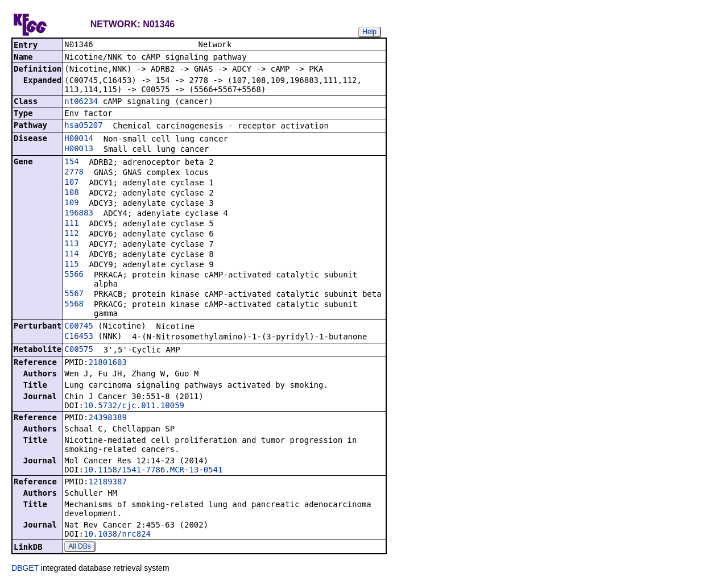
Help (369, 32)
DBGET (25, 569)
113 (71, 244)
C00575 (79, 350)
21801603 (107, 363)
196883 (79, 214)
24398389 (107, 418)
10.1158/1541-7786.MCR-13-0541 (153, 471)
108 (71, 193)
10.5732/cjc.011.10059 (134, 406)
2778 (74, 173)
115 (71, 265)
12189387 (107, 483)
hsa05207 (83, 126)
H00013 (79, 150)
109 (71, 204)
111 (71, 224)
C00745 (79, 327)
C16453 (79, 337)
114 (71, 255)
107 (71, 183)
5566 (74, 275)
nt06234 (81, 102)
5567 (74, 294)
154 (71, 163)
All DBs (79, 547)
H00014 (79, 139)
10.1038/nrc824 (117, 535)
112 (71, 234)
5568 (74, 305)
